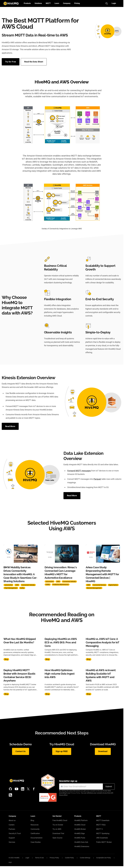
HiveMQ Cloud (80, 825)
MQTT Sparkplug (103, 833)
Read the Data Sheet (34, 62)
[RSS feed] (10, 795)
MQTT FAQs (101, 825)
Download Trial (58, 833)
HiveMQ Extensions (82, 846)
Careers (12, 825)
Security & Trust (15, 833)
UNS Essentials (102, 838)
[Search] (107, 3)
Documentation (37, 838)
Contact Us (21, 751)
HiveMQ (17, 858)
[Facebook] (34, 789)
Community (35, 829)
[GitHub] (10, 789)
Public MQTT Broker (104, 842)
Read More (10, 426)
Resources (35, 825)
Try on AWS (57, 829)
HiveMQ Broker (80, 829)
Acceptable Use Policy (104, 858)
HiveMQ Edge (79, 833)
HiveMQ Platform (81, 820)
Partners (12, 829)
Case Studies (36, 842)
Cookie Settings (85, 858)
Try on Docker (58, 825)
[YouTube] (16, 789)
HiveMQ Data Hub (81, 842)
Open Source (57, 838)
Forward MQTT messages (79, 471)
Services (12, 842)
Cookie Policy (69, 858)
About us (12, 820)
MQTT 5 (99, 829)
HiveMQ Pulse (80, 838)
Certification (35, 833)
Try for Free (11, 62)
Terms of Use (39, 858)
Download (103, 751)
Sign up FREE (62, 751)
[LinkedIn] (23, 789)
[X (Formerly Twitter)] (28, 789)
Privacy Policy (75, 793)
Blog (32, 820)
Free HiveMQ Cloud (60, 820)
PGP (10, 862)
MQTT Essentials (103, 820)
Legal (27, 858)
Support (12, 838)
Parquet (97, 479)
